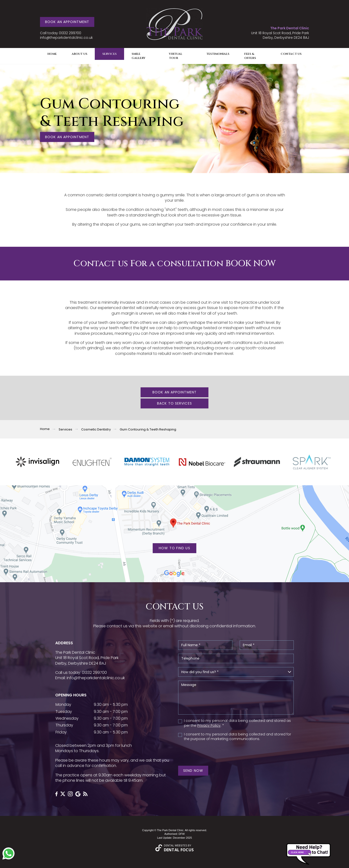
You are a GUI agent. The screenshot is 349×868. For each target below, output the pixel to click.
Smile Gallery (139, 56)
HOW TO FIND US (174, 548)
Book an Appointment (67, 22)
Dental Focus (179, 850)
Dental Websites (175, 845)
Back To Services (174, 403)
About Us (79, 54)
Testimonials (218, 54)
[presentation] (204, 752)
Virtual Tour (176, 56)
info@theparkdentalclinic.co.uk (66, 38)
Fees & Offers (250, 56)
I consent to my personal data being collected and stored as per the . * (237, 723)
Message (236, 698)
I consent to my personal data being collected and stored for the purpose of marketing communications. (238, 737)
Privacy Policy (209, 725)
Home (52, 54)
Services (109, 54)
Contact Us (291, 54)
